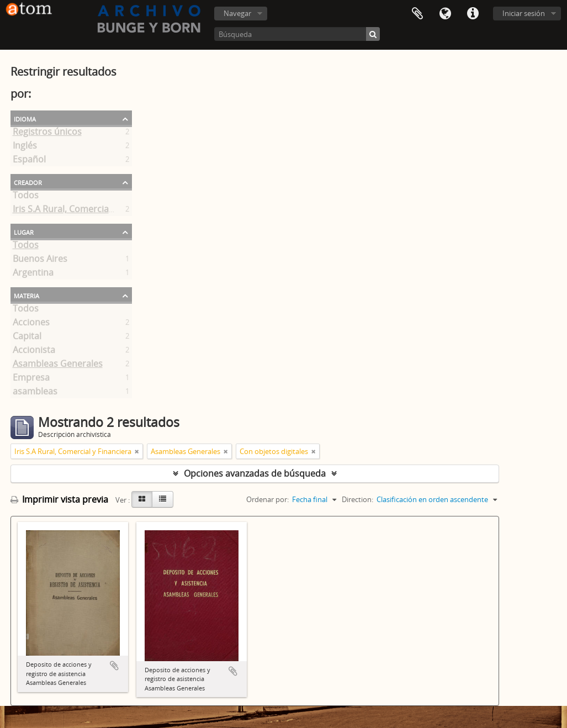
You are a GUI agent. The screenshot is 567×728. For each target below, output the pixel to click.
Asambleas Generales (58, 366)
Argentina (33, 275)
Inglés (25, 147)
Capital (27, 338)
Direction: (357, 499)
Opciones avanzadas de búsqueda (255, 473)
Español (29, 161)
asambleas (35, 393)
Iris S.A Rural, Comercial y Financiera (88, 211)
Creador (28, 182)
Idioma (445, 14)
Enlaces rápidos (473, 14)
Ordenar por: (267, 499)
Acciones (31, 324)
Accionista (34, 352)
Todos (26, 197)
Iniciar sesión (524, 13)
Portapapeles (417, 14)
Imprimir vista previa (59, 499)
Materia (27, 295)
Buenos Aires (40, 261)
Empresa (31, 379)
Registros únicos (47, 134)
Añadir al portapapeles (114, 666)
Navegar (237, 13)
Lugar (24, 231)
